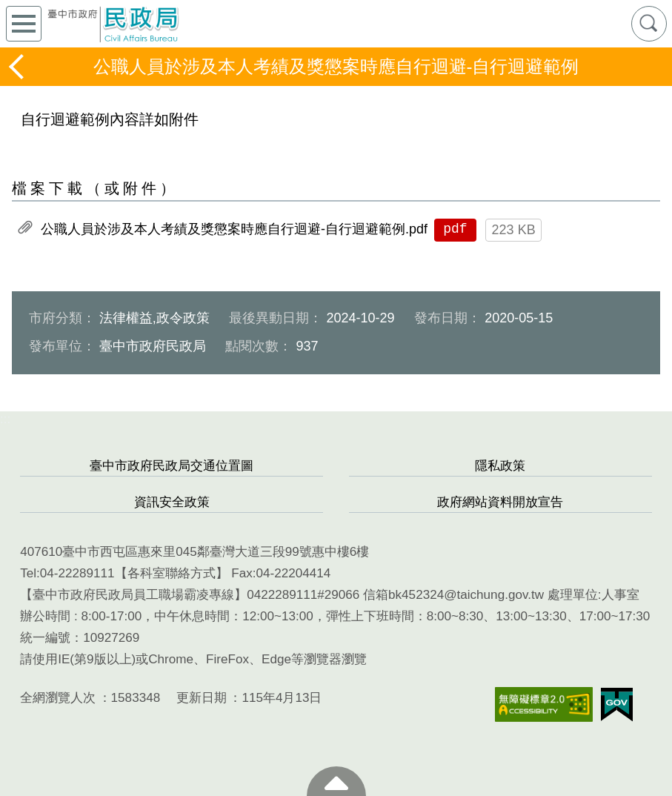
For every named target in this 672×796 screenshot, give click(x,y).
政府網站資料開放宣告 (500, 502)
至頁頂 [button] (336, 781)
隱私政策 (500, 466)
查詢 (649, 24)
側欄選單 (24, 24)
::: (5, 419)
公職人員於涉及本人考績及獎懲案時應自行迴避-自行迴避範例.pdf (234, 229)
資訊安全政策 (172, 502)
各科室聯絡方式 (172, 573)
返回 (18, 67)
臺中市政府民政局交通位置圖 (172, 466)
